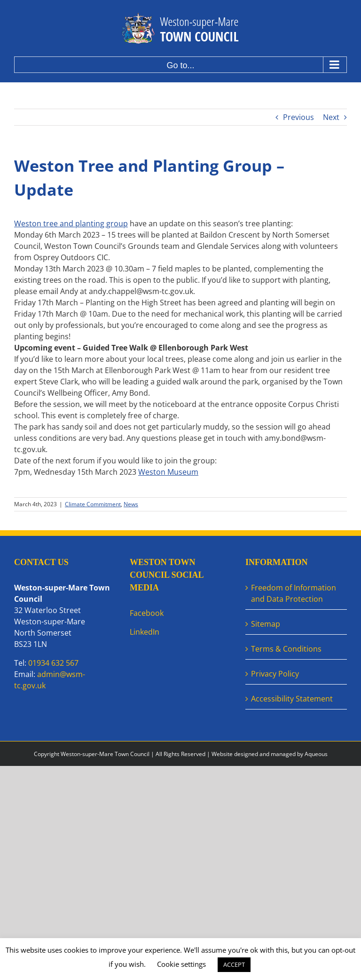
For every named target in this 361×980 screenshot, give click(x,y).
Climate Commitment (93, 504)
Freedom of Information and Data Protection (294, 593)
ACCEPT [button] (234, 964)
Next (331, 117)
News (131, 504)
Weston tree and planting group (71, 223)
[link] (168, 472)
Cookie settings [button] (181, 964)
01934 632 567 (53, 663)
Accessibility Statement (292, 699)
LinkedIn (145, 632)
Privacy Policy (275, 674)
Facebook (147, 613)
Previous (298, 117)
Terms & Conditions (286, 649)
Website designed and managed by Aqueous (270, 754)
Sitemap (266, 624)
